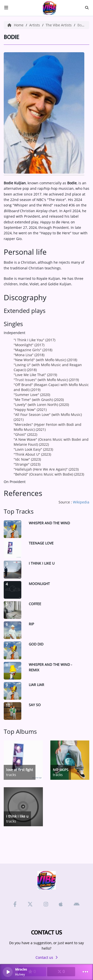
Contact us (47, 957)
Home (16, 25)
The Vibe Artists (59, 25)
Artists (35, 25)
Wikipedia (81, 502)
